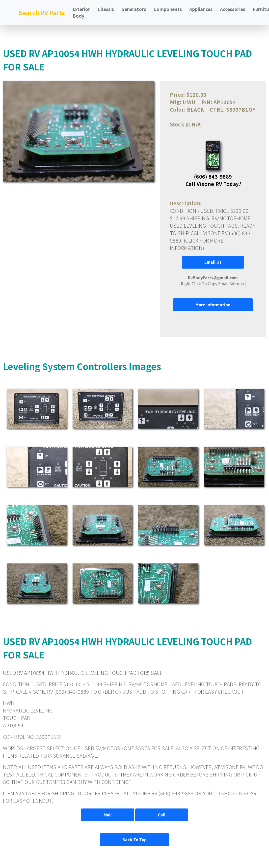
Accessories (233, 9)
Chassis (106, 9)
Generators (134, 9)
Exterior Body (81, 12)
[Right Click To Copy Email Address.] (213, 280)
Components (168, 9)
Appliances (201, 9)
